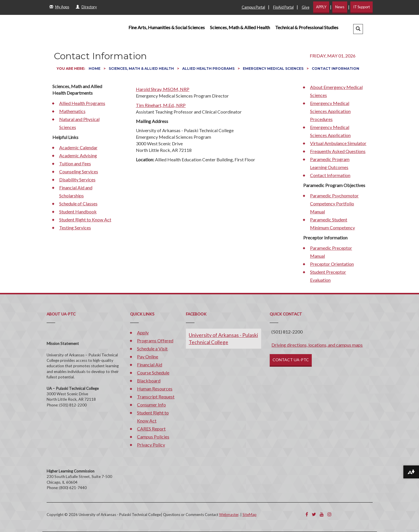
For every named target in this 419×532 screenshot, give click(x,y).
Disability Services (77, 179)
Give (306, 7)
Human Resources (155, 389)
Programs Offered (155, 341)
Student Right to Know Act (85, 220)
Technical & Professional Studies (307, 27)
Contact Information (330, 175)
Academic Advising (78, 155)
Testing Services (75, 228)
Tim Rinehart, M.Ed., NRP (161, 105)
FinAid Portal (283, 7)
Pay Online (148, 357)
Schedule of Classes (78, 204)
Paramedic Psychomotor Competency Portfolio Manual (334, 204)
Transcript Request (156, 397)
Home (95, 69)
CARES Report (151, 429)
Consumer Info (151, 405)
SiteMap (250, 515)
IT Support (362, 7)
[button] (358, 29)
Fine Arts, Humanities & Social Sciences (167, 27)
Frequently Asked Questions (338, 151)
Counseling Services (79, 171)
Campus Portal (253, 7)
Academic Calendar (78, 147)
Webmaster (229, 515)
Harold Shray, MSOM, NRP (163, 89)
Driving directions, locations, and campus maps (317, 345)
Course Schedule (153, 373)
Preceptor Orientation (332, 264)
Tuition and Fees (75, 163)
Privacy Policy (151, 445)
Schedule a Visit (152, 349)
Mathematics (72, 111)
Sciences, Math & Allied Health (240, 27)
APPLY (321, 7)
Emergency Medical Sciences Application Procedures (330, 111)
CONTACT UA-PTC (291, 360)
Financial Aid (150, 365)
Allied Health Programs (209, 69)
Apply (143, 332)
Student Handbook (78, 212)
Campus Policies (153, 437)
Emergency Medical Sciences (274, 69)
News (340, 7)
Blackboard (149, 381)
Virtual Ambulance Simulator (338, 143)
